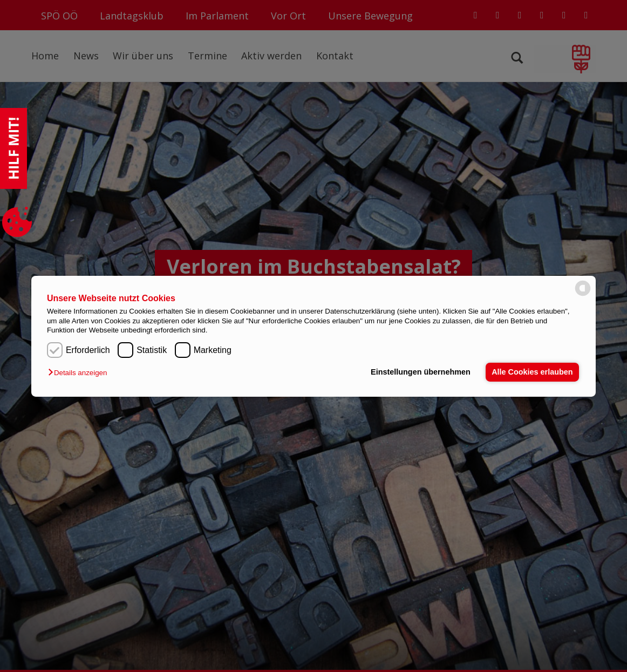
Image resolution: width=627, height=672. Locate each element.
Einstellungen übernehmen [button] (421, 372)
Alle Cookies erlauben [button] (532, 372)
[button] (80, 373)
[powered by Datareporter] (583, 295)
